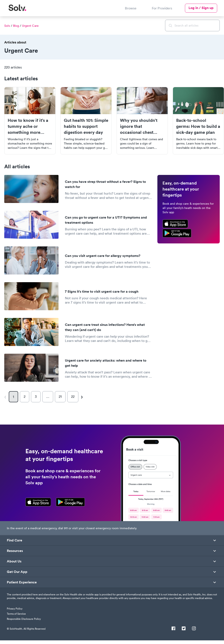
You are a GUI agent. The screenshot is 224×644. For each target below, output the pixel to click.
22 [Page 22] (73, 397)
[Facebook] (173, 629)
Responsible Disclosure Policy (24, 619)
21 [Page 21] (60, 397)
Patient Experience (22, 582)
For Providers (162, 8)
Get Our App (17, 572)
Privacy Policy (15, 609)
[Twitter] (184, 629)
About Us (14, 561)
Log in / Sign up (201, 8)
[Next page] (81, 397)
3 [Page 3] (36, 397)
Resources (15, 551)
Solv (7, 26)
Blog (16, 26)
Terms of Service (16, 614)
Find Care (15, 540)
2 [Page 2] (25, 397)
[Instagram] (194, 629)
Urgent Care (30, 26)
